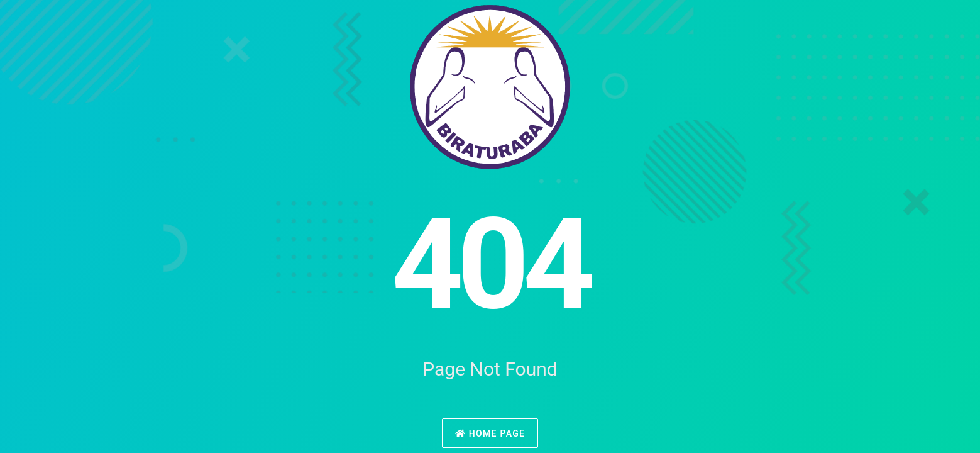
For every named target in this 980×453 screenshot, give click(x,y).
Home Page (490, 433)
